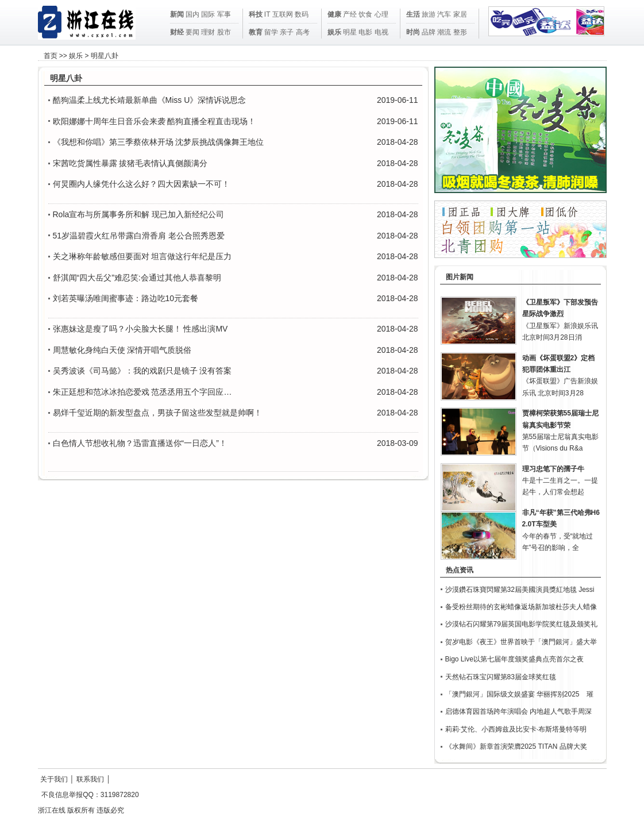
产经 (350, 14)
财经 (177, 32)
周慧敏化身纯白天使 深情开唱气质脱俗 (122, 350)
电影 (365, 32)
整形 (460, 32)
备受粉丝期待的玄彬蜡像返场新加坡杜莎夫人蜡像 (521, 607)
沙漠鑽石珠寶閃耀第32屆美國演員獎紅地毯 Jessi (520, 590)
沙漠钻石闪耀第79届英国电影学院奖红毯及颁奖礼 (521, 624)
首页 (51, 56)
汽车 (444, 14)
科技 (256, 14)
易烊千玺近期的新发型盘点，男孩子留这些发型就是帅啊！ (157, 413)
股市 (224, 32)
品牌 (429, 32)
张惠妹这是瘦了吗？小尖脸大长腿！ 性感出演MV (140, 329)
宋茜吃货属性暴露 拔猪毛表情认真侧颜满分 (130, 163)
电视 (381, 32)
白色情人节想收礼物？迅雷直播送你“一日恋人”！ (140, 443)
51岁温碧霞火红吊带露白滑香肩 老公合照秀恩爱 (139, 236)
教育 (256, 32)
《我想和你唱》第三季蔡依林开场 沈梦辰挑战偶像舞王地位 (159, 142)
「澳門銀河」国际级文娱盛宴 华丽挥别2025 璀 (519, 694)
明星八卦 (105, 56)
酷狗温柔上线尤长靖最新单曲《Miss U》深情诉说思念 (150, 100)
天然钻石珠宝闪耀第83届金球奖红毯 (501, 677)
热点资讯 (460, 570)
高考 (303, 32)
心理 (381, 14)
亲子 (287, 32)
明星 (350, 32)
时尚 (413, 32)
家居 (460, 14)
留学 (271, 32)
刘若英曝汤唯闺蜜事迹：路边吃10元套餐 (126, 298)
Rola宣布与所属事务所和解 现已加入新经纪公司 (139, 214)
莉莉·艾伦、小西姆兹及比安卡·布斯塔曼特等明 (516, 729)
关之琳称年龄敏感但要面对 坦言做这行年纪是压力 (142, 256)
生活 (413, 14)
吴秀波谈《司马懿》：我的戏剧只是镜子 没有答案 (142, 371)
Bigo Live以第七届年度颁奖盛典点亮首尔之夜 (514, 659)
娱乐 (334, 32)
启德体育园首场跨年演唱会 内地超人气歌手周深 (518, 711)
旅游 (429, 14)
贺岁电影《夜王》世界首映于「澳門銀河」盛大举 (521, 642)
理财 (208, 32)
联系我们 (90, 779)
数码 (302, 14)
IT (267, 14)
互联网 (283, 14)
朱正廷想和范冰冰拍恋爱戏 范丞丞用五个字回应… (142, 392)
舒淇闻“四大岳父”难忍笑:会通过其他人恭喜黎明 (137, 278)
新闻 (177, 14)
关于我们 (54, 779)
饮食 (365, 14)
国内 (192, 14)
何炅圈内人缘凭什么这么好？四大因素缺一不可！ (141, 184)
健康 (334, 14)
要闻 (192, 32)
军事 (224, 14)
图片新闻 (460, 277)
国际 (208, 14)
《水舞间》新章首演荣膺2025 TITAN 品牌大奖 (516, 746)
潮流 (444, 32)
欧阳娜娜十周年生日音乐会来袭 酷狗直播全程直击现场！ (155, 121)
